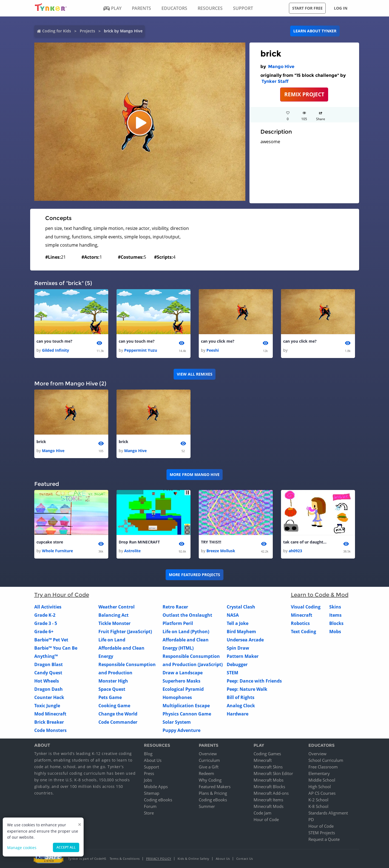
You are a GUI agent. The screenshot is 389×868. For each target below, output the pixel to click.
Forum (150, 806)
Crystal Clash (241, 607)
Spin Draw (238, 648)
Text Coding (303, 632)
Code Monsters (50, 730)
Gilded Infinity (56, 350)
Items (335, 615)
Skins (335, 607)
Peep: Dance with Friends (254, 681)
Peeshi (213, 350)
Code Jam (262, 813)
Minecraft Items (268, 800)
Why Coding (210, 780)
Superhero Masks (181, 681)
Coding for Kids (57, 31)
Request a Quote (324, 839)
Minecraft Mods (269, 806)
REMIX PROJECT (304, 94)
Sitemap (152, 793)
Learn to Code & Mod (320, 595)
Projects (87, 31)
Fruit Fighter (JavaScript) (125, 632)
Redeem (206, 773)
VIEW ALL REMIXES (195, 374)
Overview (208, 754)
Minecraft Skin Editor (273, 773)
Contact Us (245, 859)
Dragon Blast (49, 664)
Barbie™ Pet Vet (51, 640)
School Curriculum (326, 760)
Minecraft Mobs (269, 780)
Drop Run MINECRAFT (139, 542)
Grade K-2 (45, 615)
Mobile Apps (156, 787)
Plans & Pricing (213, 793)
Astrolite (132, 551)
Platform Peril (178, 623)
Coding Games (267, 754)
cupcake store (50, 542)
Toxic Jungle (47, 706)
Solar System (177, 722)
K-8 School (318, 806)
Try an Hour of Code (62, 595)
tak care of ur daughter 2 (305, 542)
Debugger (237, 664)
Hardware (238, 714)
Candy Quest (48, 673)
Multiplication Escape (186, 706)
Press (149, 773)
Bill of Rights (241, 697)
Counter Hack (49, 697)
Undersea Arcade (245, 640)
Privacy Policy (159, 859)
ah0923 (295, 551)
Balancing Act (113, 615)
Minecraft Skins (268, 767)
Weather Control (117, 607)
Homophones (177, 697)
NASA (233, 615)
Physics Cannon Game (187, 714)
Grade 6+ (44, 632)
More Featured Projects (194, 575)
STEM (232, 673)
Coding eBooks (158, 800)
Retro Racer (175, 607)
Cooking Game (114, 706)
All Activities (48, 607)
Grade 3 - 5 (46, 623)
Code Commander (118, 722)
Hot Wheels (47, 681)
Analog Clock (241, 706)
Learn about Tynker (315, 31)
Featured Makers (215, 787)
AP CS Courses (322, 793)
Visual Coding (306, 607)
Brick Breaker (49, 722)
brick (41, 442)
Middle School (322, 780)
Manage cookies (22, 848)
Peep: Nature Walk (247, 689)
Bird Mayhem (241, 632)
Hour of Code (266, 819)
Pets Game (110, 697)
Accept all (66, 847)
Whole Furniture (57, 551)
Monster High (113, 681)
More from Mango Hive (195, 474)
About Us (153, 760)
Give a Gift (209, 767)
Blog (148, 754)
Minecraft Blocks (269, 787)
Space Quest (112, 689)
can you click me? (218, 341)
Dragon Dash (49, 689)
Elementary (319, 773)
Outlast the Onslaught (187, 615)
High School (320, 787)
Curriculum (209, 760)
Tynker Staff (275, 81)
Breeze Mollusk (221, 551)
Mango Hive (281, 67)
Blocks (336, 623)
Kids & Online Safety (194, 859)
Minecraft (302, 615)
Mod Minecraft (50, 714)
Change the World (118, 714)
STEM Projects (322, 833)
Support (151, 767)
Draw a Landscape (183, 673)
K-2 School (318, 800)
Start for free (307, 8)
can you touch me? (54, 341)
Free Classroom (323, 767)
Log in (341, 8)
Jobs (148, 780)
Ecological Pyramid (183, 689)
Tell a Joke (238, 623)
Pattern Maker (243, 656)
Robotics (300, 623)
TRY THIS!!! (211, 542)
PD (311, 819)
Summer (207, 806)
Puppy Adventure (181, 730)
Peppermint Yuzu (141, 350)
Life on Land (112, 640)
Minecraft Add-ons (271, 793)
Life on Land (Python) (186, 632)
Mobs (335, 632)
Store (149, 813)
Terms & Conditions (125, 859)
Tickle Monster (114, 623)
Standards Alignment (328, 813)
